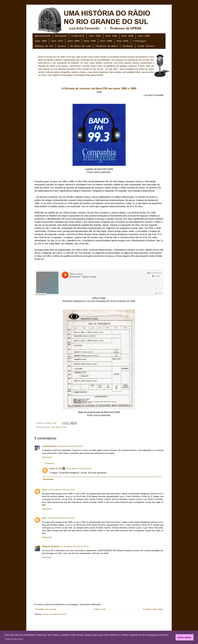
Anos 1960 (41, 41)
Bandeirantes (61, 427)
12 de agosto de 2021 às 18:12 (75, 546)
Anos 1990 (90, 41)
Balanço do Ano (44, 46)
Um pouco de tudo (81, 46)
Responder (47, 457)
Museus (62, 46)
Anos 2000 (106, 41)
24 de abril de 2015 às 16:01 (79, 469)
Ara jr (45, 490)
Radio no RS (55, 469)
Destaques (61, 36)
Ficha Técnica (146, 46)
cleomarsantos (49, 446)
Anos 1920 (95, 36)
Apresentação (43, 36)
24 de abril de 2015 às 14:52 (70, 446)
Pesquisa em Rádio (107, 46)
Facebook (128, 46)
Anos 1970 (57, 41)
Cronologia (140, 41)
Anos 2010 (123, 41)
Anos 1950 (144, 36)
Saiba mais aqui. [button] (14, 639)
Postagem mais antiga (153, 609)
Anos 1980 (73, 41)
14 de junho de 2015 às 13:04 (61, 490)
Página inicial (100, 609)
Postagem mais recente (46, 609)
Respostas (50, 463)
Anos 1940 (128, 36)
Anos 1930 (111, 36)
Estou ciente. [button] (185, 637)
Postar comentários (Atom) (54, 614)
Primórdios (78, 36)
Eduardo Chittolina (51, 546)
